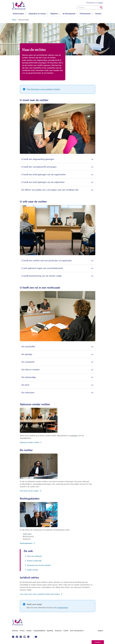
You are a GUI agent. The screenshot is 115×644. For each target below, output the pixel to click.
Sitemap (15, 631)
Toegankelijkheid (39, 631)
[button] (98, 642)
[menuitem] (20, 14)
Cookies (29, 631)
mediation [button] (74, 436)
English (100, 631)
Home (14, 20)
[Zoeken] (101, 7)
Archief (66, 631)
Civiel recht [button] (27, 534)
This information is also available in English (43, 89)
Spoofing (50, 631)
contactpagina (62, 608)
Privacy (22, 631)
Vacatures (58, 631)
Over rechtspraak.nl (77, 631)
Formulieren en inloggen (95, 3)
